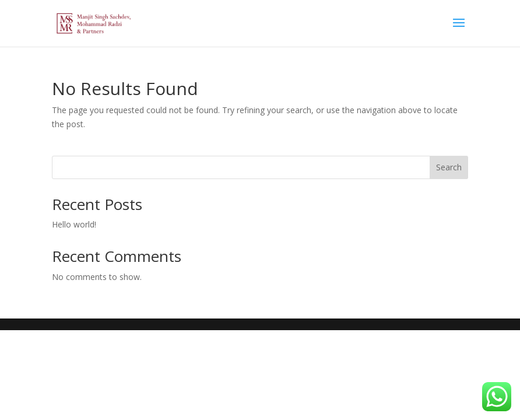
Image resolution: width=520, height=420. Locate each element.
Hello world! (74, 224)
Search (449, 167)
